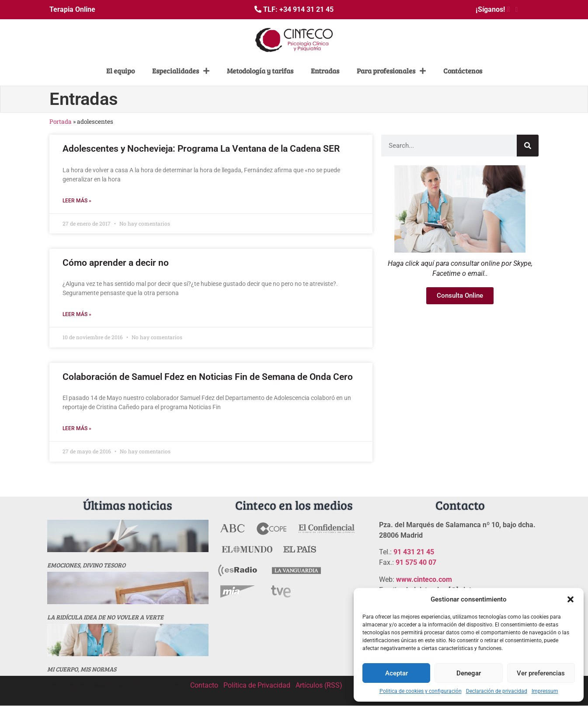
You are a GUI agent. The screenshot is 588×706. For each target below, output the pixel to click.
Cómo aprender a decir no (116, 263)
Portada (61, 122)
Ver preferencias (541, 673)
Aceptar (397, 673)
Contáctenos (463, 71)
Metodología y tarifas (260, 71)
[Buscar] (528, 146)
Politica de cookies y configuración (421, 691)
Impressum (545, 691)
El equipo (120, 71)
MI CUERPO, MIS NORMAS (82, 669)
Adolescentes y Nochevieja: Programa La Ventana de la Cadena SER (201, 149)
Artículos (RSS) (319, 685)
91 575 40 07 (416, 562)
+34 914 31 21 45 (306, 9)
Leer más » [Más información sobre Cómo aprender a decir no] (77, 314)
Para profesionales (391, 71)
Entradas (325, 71)
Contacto (204, 685)
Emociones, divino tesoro (86, 565)
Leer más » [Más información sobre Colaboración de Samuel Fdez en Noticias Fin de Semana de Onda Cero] (77, 428)
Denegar (469, 673)
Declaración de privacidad (497, 691)
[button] (571, 599)
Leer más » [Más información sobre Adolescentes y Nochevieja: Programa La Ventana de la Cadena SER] (77, 201)
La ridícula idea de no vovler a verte (105, 617)
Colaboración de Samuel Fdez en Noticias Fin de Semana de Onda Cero (208, 377)
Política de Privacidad (257, 685)
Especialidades (181, 71)
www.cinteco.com (424, 579)
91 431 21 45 (414, 552)
